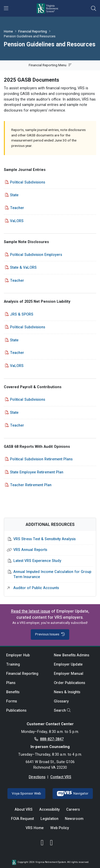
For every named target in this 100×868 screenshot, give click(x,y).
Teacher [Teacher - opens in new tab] (17, 208)
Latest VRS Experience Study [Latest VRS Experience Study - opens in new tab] (37, 561)
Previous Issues (50, 634)
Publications (16, 710)
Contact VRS (61, 777)
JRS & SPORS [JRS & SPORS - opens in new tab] (22, 314)
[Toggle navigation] (6, 8)
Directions (37, 777)
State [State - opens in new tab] (14, 195)
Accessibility (49, 810)
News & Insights (67, 692)
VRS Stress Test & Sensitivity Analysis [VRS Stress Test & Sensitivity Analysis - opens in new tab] (44, 539)
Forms (12, 701)
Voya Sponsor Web (26, 794)
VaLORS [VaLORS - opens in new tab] (17, 221)
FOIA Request (22, 819)
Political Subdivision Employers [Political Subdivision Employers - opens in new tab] (36, 255)
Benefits (13, 692)
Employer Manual (69, 674)
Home (8, 31)
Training (13, 664)
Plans (11, 683)
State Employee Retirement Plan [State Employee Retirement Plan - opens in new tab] (37, 472)
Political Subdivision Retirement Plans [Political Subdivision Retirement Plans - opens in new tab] (41, 459)
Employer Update (68, 664)
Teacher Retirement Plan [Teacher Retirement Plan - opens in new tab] (31, 485)
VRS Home (35, 828)
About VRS (24, 810)
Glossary (61, 701)
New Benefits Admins (72, 655)
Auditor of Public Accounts (36, 588)
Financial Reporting (33, 31)
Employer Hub (18, 655)
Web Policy (60, 828)
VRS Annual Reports (30, 550)
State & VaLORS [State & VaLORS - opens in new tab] (23, 268)
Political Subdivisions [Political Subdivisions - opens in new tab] (28, 182)
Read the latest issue (31, 611)
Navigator (73, 794)
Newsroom (74, 819)
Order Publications (69, 683)
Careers (73, 810)
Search (62, 710)
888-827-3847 (52, 739)
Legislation (49, 819)
